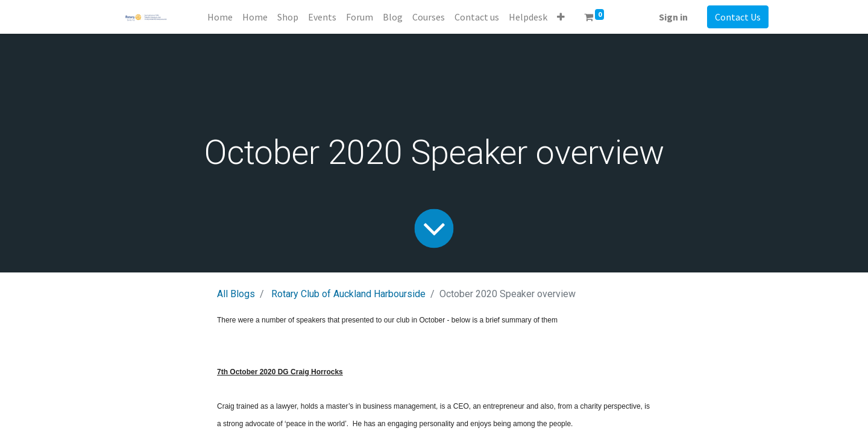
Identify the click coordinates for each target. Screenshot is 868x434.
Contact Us (738, 17)
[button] (561, 17)
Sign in (673, 17)
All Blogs (236, 294)
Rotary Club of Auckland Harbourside (348, 294)
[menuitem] (220, 17)
